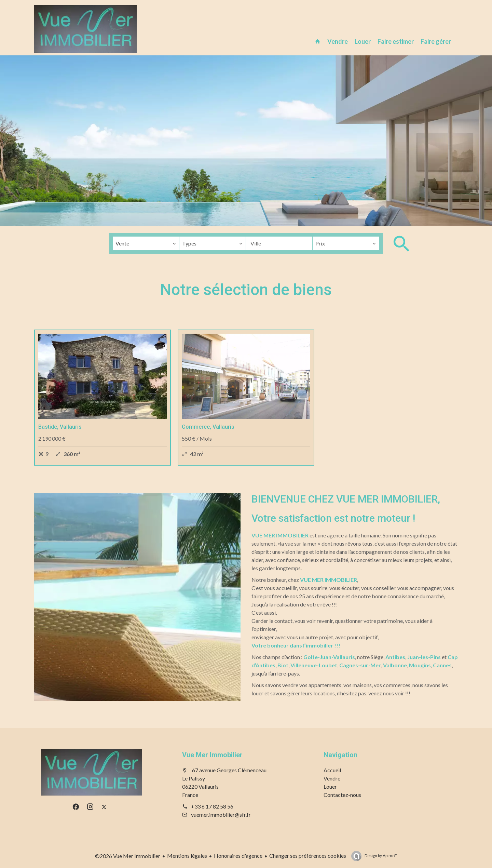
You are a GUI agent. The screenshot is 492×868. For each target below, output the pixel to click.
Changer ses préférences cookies (308, 856)
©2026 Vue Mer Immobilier (128, 856)
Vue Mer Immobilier (212, 755)
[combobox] (146, 243)
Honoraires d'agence (238, 856)
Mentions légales (187, 856)
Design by (381, 856)
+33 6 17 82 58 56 (212, 806)
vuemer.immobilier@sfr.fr (221, 814)
